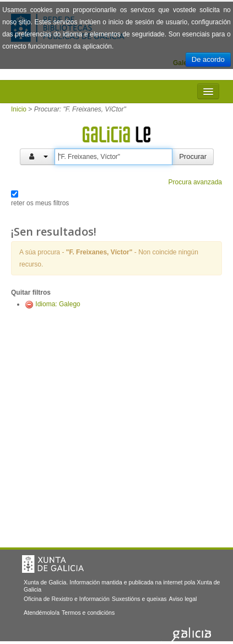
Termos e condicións (88, 613)
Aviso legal (183, 599)
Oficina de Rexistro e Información (67, 599)
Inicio (19, 109)
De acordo (208, 59)
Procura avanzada (195, 182)
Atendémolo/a (42, 613)
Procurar (193, 156)
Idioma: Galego (58, 304)
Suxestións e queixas (139, 599)
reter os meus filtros (40, 203)
